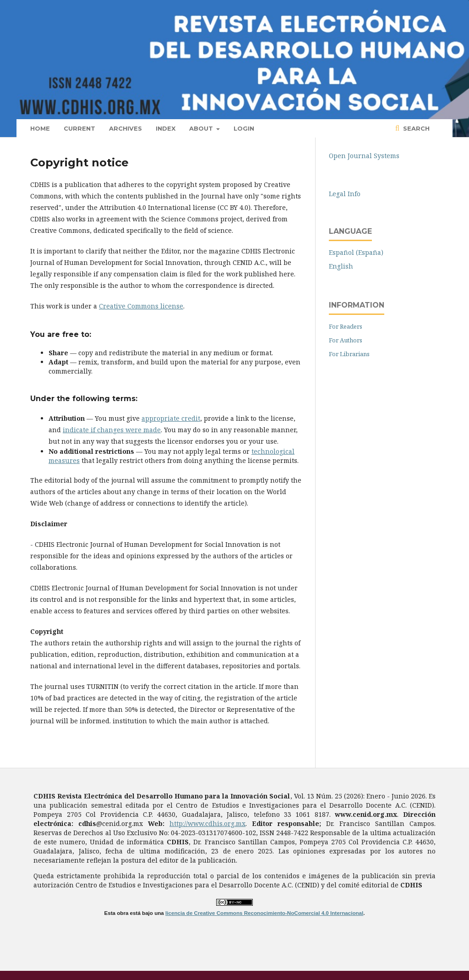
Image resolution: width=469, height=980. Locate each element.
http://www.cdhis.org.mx (207, 823)
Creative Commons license (141, 306)
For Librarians (349, 354)
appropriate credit (171, 418)
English (341, 266)
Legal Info (345, 194)
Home (40, 128)
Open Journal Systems (364, 156)
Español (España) (356, 252)
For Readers (346, 326)
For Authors (346, 340)
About (202, 128)
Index (166, 128)
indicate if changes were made (112, 430)
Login (244, 128)
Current (79, 128)
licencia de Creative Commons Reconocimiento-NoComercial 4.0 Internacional (264, 913)
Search (415, 128)
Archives (125, 128)
